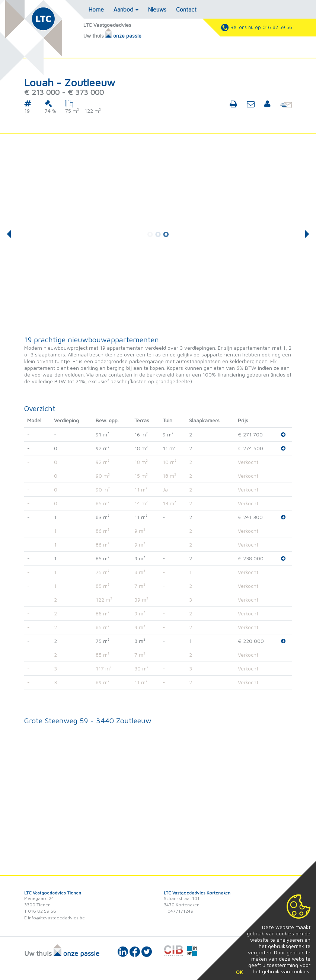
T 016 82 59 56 (40, 911)
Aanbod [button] (126, 9)
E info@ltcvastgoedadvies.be (55, 918)
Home (96, 9)
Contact (186, 9)
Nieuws (157, 9)
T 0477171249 (179, 911)
